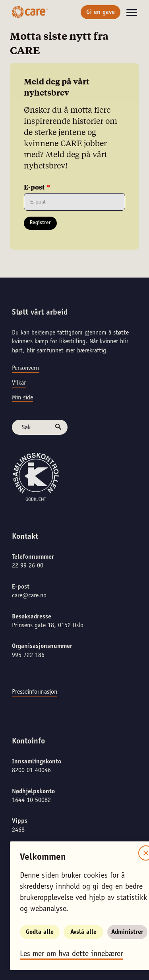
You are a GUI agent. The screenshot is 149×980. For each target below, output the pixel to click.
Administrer (127, 932)
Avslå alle (83, 932)
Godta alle (40, 932)
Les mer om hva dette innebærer (71, 955)
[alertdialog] (74, 490)
